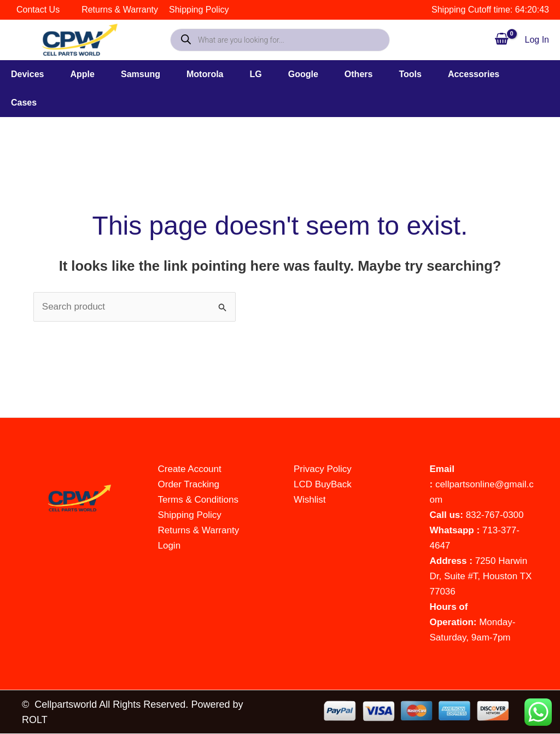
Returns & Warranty (199, 530)
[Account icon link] (537, 40)
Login (170, 546)
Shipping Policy (190, 515)
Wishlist (310, 500)
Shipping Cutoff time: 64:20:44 (490, 10)
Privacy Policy (323, 469)
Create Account (190, 469)
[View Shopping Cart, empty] (501, 40)
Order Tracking (189, 484)
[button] (41, 74)
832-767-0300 (495, 515)
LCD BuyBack (323, 484)
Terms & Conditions (198, 500)
